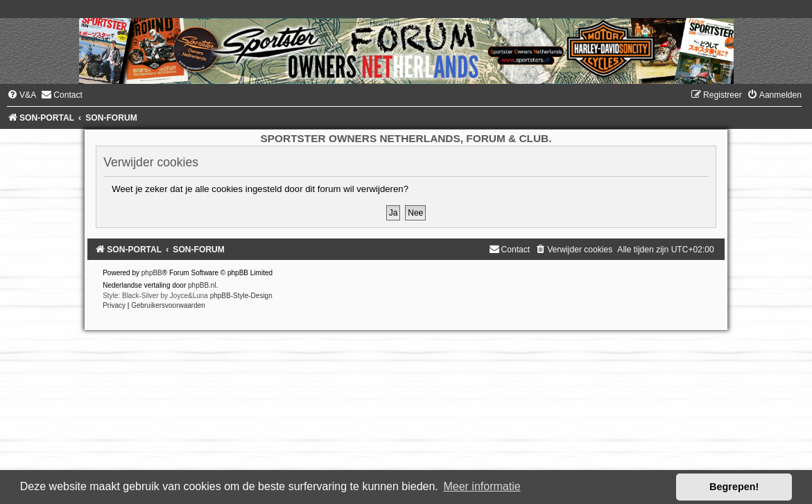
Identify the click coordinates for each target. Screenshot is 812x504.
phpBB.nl (202, 285)
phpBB (152, 273)
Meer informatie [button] (482, 486)
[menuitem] (21, 95)
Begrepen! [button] (734, 487)
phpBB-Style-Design (241, 296)
